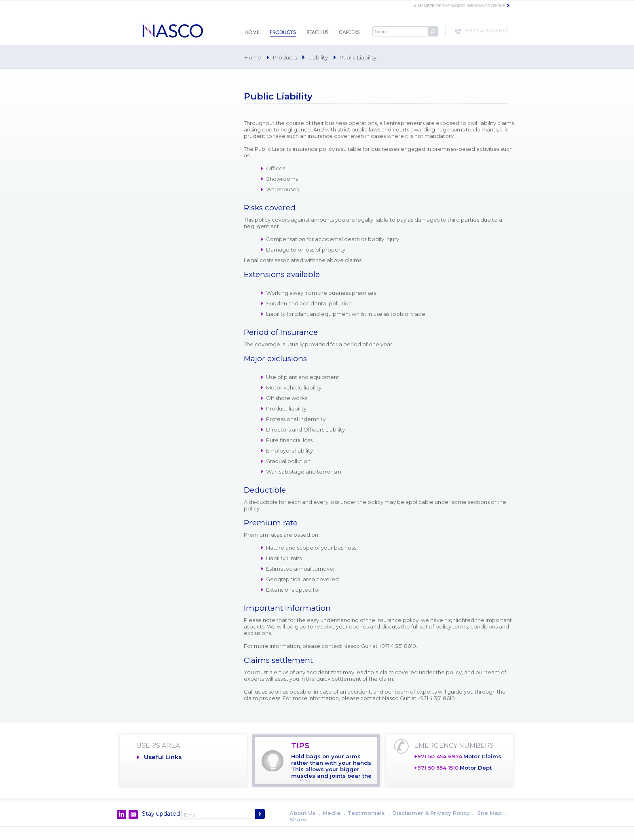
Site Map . (492, 813)
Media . (334, 813)
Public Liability (358, 57)
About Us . (305, 813)
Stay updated (161, 814)
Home (253, 57)
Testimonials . (369, 813)
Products (285, 57)
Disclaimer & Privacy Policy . (433, 813)
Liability (318, 57)
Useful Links (163, 757)
